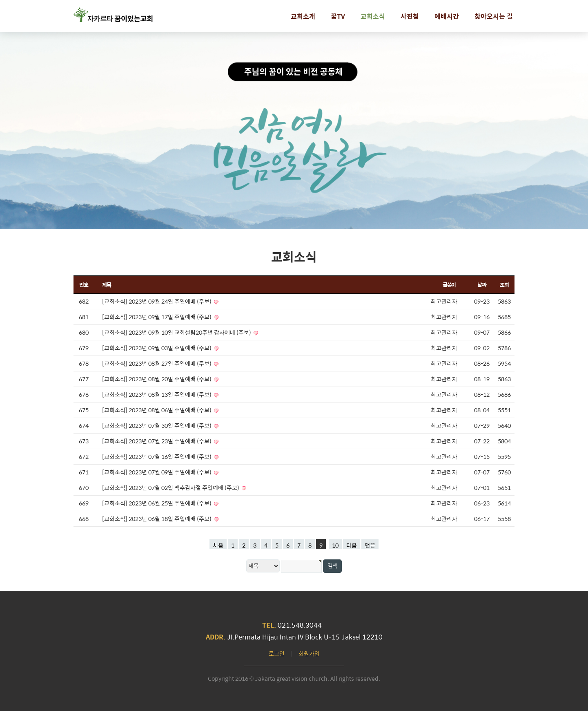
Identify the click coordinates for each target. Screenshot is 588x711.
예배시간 (447, 16)
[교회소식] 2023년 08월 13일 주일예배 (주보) (157, 394)
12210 (372, 637)
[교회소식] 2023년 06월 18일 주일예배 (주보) (157, 519)
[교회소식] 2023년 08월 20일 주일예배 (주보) (157, 379)
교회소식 (373, 16)
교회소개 (303, 16)
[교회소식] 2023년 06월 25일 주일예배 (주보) (157, 503)
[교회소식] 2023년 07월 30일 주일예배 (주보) (157, 425)
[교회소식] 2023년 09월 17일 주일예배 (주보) (157, 317)
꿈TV (338, 16)
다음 (352, 545)
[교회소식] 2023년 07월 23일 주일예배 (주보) (157, 441)
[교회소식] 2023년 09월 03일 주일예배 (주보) (157, 348)
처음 (218, 545)
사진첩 (410, 16)
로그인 (277, 653)
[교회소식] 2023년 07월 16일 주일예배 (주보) (157, 456)
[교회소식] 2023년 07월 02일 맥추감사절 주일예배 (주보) (171, 487)
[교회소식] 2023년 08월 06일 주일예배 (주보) (157, 410)
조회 (504, 285)
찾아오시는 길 (494, 16)
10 (335, 545)
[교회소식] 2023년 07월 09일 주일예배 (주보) (157, 472)
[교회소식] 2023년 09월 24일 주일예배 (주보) (157, 301)
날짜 (482, 285)
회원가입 (309, 653)
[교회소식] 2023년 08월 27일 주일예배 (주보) (157, 363)
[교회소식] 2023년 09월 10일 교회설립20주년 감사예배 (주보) (177, 332)
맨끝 (370, 545)
